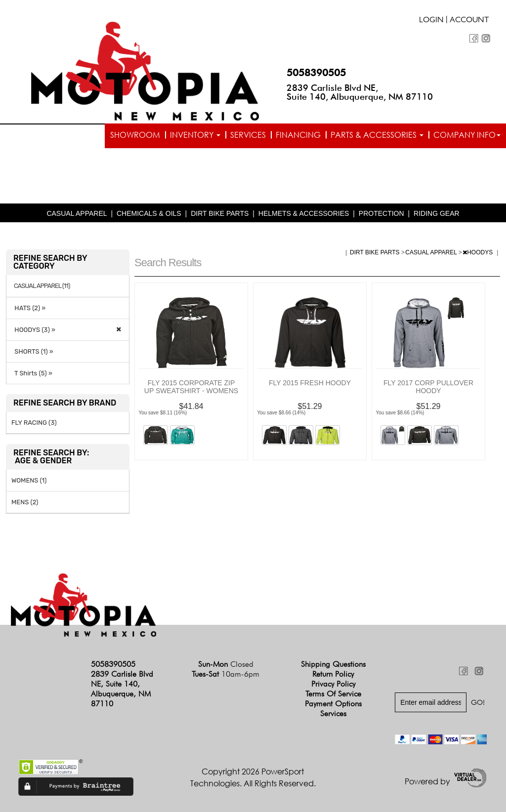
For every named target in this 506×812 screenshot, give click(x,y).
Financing (298, 135)
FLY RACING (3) (34, 423)
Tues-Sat (226, 674)
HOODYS (478, 252)
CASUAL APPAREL (77, 213)
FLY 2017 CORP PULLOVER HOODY (428, 387)
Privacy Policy (333, 684)
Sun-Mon (226, 664)
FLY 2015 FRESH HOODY (310, 383)
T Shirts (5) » (32, 373)
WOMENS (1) (29, 480)
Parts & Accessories (377, 135)
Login (431, 21)
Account (469, 21)
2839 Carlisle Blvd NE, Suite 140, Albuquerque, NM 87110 (360, 92)
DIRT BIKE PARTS (220, 213)
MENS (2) (25, 502)
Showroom (135, 135)
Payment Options (333, 704)
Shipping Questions (333, 664)
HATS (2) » (28, 308)
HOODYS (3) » (33, 330)
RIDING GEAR (437, 213)
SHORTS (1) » (32, 351)
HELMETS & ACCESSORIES (304, 213)
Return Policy (333, 674)
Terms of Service (333, 694)
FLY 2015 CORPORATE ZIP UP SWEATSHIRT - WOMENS (191, 387)
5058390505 (316, 73)
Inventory (195, 135)
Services (248, 135)
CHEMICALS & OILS (149, 213)
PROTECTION (381, 213)
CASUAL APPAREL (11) (42, 286)
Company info (467, 135)
